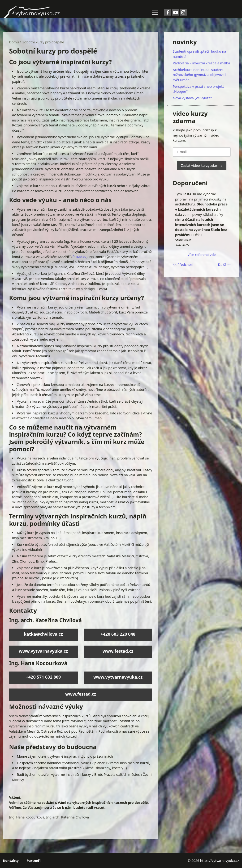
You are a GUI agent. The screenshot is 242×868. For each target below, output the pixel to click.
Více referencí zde (202, 255)
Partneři (34, 861)
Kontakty (11, 861)
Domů (14, 42)
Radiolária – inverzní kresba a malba (201, 63)
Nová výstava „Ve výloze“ (192, 98)
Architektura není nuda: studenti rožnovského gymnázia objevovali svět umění (199, 75)
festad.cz (79, 257)
